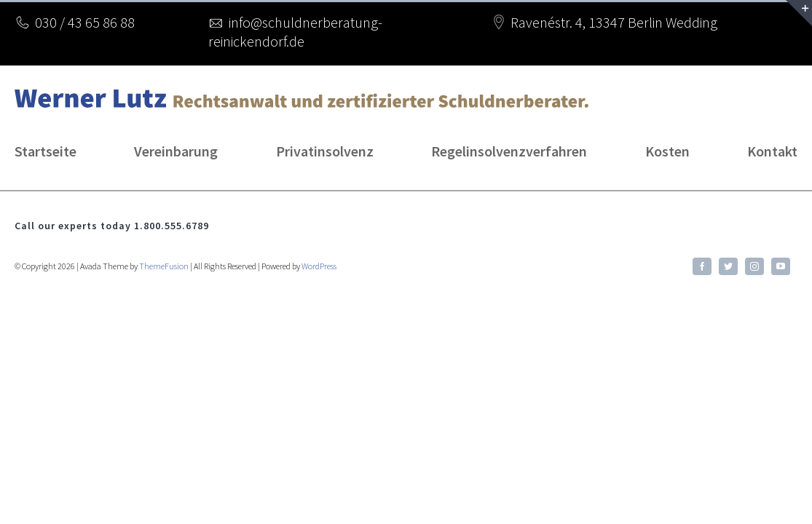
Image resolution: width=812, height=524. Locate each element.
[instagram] (754, 266)
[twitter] (728, 266)
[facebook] (702, 266)
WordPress (319, 266)
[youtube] (781, 266)
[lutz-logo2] (301, 96)
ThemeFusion (164, 266)
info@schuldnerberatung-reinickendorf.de (295, 32)
